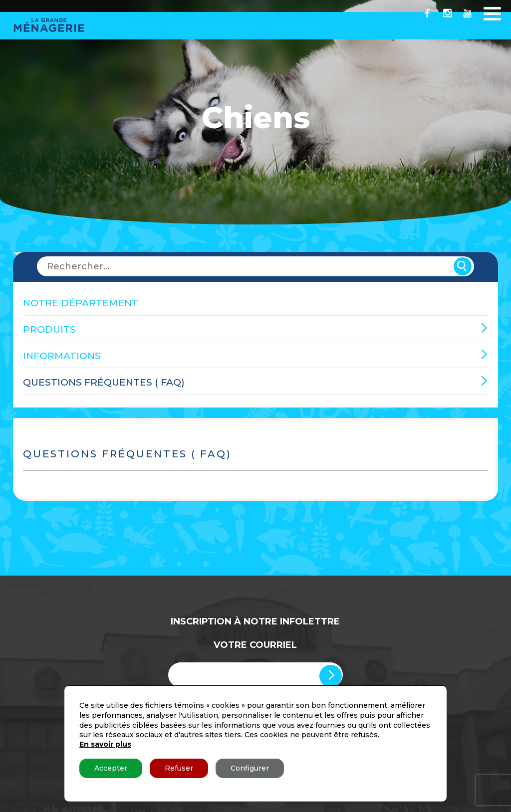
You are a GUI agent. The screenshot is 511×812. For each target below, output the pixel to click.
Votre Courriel (255, 645)
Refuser (179, 768)
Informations (62, 356)
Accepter (111, 768)
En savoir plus (105, 744)
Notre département (81, 303)
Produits (49, 329)
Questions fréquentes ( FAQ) (104, 382)
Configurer (250, 768)
